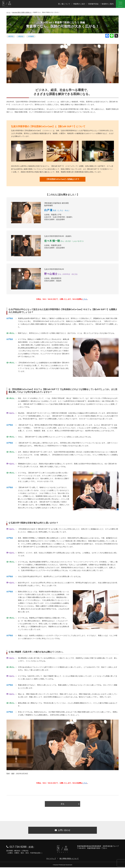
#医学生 (11, 36)
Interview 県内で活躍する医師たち (22, 12)
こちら (85, 299)
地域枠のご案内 (108, 4)
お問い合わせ (63, 831)
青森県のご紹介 (79, 4)
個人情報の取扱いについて (69, 859)
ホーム (8, 12)
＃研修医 (31, 36)
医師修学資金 (93, 4)
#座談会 (21, 36)
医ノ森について (64, 4)
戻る (63, 804)
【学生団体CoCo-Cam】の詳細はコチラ (63, 179)
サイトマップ (51, 859)
